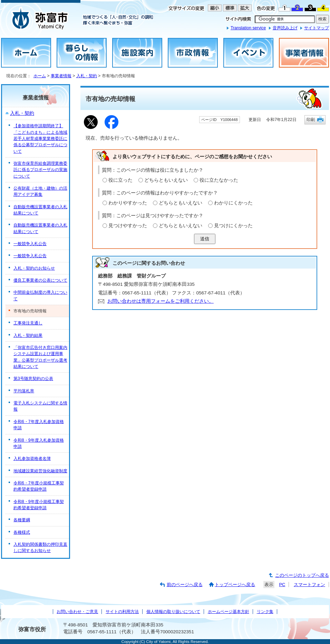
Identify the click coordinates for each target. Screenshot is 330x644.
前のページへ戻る (185, 585)
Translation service (248, 28)
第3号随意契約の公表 (33, 379)
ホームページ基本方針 (229, 612)
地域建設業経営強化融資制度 (40, 471)
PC (282, 585)
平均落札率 (24, 391)
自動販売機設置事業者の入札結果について (40, 210)
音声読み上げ (285, 28)
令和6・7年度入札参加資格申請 (39, 425)
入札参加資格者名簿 (32, 459)
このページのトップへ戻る (302, 575)
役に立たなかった (219, 180)
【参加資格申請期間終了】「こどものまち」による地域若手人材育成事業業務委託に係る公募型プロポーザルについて (40, 138)
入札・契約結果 (28, 335)
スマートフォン (309, 585)
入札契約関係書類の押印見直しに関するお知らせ (40, 547)
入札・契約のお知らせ (34, 268)
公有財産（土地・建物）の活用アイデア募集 (40, 191)
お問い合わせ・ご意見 (77, 612)
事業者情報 (61, 76)
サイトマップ (317, 28)
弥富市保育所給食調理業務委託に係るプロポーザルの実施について (40, 170)
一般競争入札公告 (30, 244)
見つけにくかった (233, 226)
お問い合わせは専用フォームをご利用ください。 (161, 301)
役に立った (120, 180)
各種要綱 (22, 520)
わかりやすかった (128, 203)
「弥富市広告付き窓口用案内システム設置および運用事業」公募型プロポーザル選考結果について (40, 357)
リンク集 (265, 612)
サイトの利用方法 (122, 612)
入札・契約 (87, 76)
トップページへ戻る (235, 585)
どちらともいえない (166, 180)
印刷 (311, 119)
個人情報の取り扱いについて (173, 612)
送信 (205, 239)
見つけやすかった (128, 226)
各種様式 (22, 532)
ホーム (40, 76)
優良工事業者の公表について (40, 280)
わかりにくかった (233, 203)
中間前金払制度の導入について (40, 295)
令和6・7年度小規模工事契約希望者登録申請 (39, 486)
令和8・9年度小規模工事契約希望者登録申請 (39, 505)
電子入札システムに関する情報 (40, 406)
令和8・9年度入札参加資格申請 (39, 443)
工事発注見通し (28, 323)
